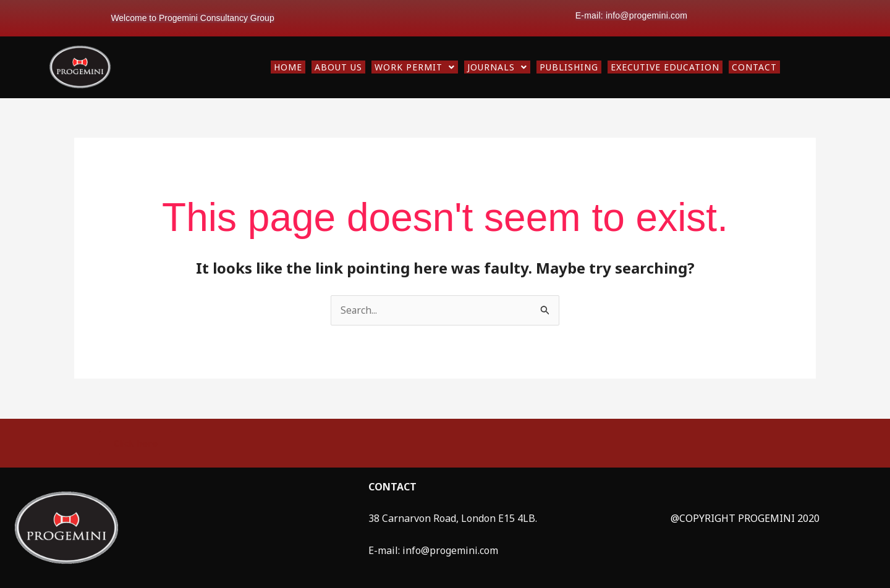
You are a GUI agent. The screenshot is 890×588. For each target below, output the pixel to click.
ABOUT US (338, 67)
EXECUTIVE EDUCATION (665, 67)
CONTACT (754, 67)
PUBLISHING (569, 67)
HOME (288, 67)
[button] (415, 67)
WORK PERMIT (415, 67)
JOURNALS (497, 67)
